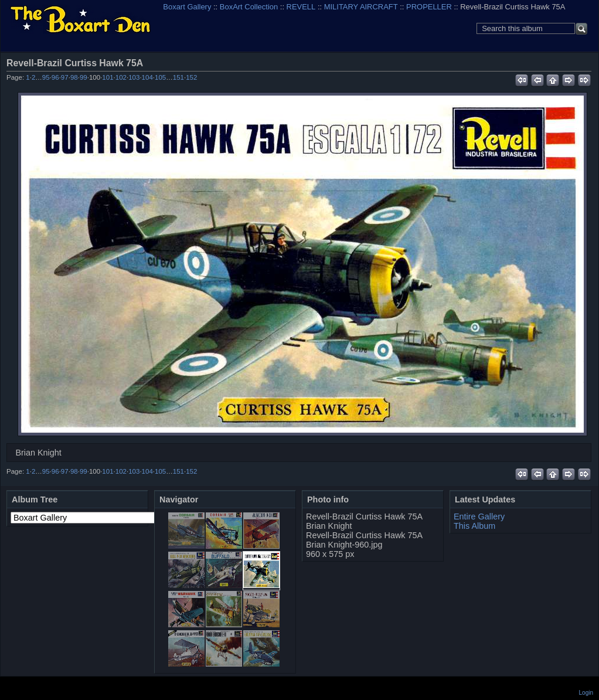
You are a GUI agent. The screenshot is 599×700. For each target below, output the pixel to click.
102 (121, 77)
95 (46, 77)
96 (55, 77)
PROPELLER (429, 7)
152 (191, 77)
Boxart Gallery (187, 7)
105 (160, 77)
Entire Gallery (479, 516)
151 (178, 77)
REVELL (301, 7)
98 (74, 77)
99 (84, 77)
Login (586, 693)
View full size (585, 63)
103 (134, 77)
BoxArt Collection (249, 7)
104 (147, 77)
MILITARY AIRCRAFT (361, 7)
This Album (474, 526)
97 (65, 77)
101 (108, 77)
